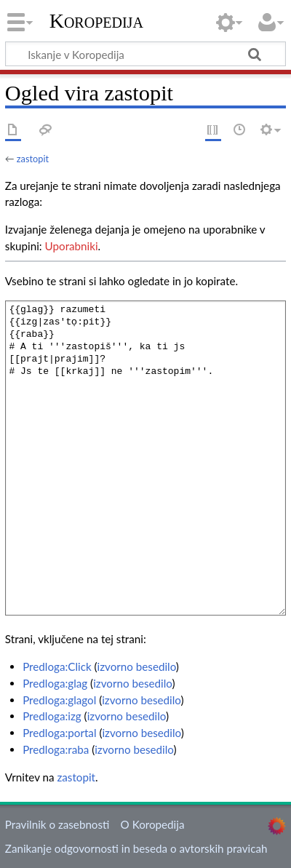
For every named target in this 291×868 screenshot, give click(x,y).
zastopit (33, 159)
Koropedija (96, 21)
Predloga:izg (52, 716)
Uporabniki (72, 246)
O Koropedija (153, 824)
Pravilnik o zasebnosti (57, 824)
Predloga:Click (57, 666)
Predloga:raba (56, 749)
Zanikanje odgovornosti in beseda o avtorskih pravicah (136, 848)
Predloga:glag (55, 683)
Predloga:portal (59, 733)
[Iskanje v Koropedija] (145, 54)
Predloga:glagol (59, 700)
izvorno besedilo (137, 666)
